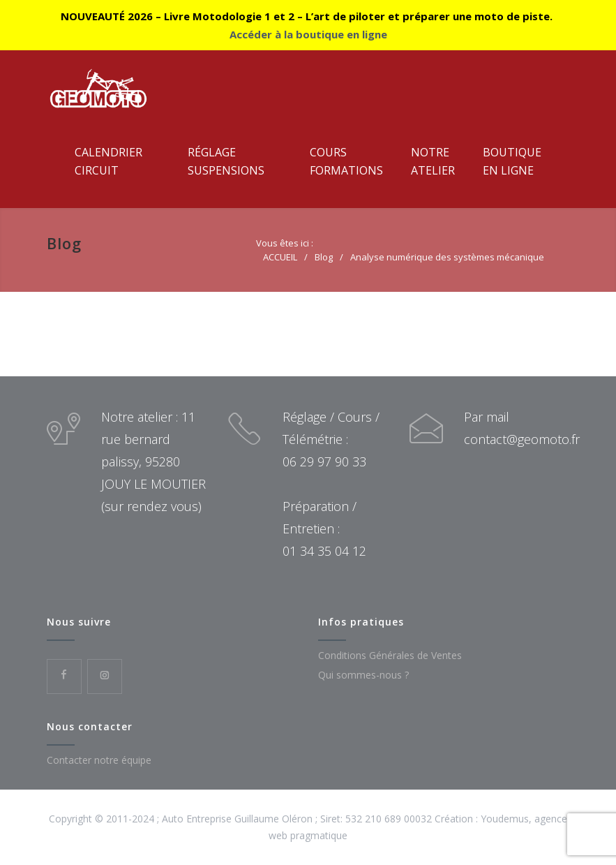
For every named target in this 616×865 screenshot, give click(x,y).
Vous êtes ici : (285, 243)
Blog (64, 243)
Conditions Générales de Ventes (390, 655)
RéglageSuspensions (226, 161)
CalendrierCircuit (108, 161)
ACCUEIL (280, 257)
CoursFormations (346, 161)
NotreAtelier (433, 161)
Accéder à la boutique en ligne (308, 34)
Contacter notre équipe (99, 760)
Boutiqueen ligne (512, 161)
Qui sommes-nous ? (363, 675)
